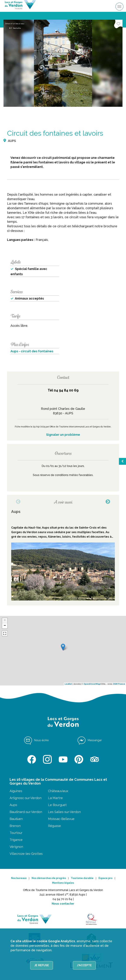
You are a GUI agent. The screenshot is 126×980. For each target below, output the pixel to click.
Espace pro (105, 878)
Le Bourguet (57, 805)
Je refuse (42, 965)
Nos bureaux (19, 878)
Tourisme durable (82, 878)
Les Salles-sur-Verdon (64, 812)
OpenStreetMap (92, 684)
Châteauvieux (58, 791)
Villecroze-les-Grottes (26, 854)
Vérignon (16, 847)
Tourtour (16, 833)
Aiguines (16, 791)
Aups (13, 805)
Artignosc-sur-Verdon (26, 798)
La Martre (55, 798)
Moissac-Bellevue (61, 819)
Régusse (54, 826)
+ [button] (5, 621)
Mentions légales (63, 883)
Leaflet (68, 684)
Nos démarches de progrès (49, 878)
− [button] (5, 626)
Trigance (16, 840)
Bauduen (16, 819)
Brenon (15, 826)
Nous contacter (63, 904)
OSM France (119, 684)
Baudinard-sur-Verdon (26, 812)
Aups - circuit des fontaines (32, 351)
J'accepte (84, 965)
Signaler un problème (63, 435)
